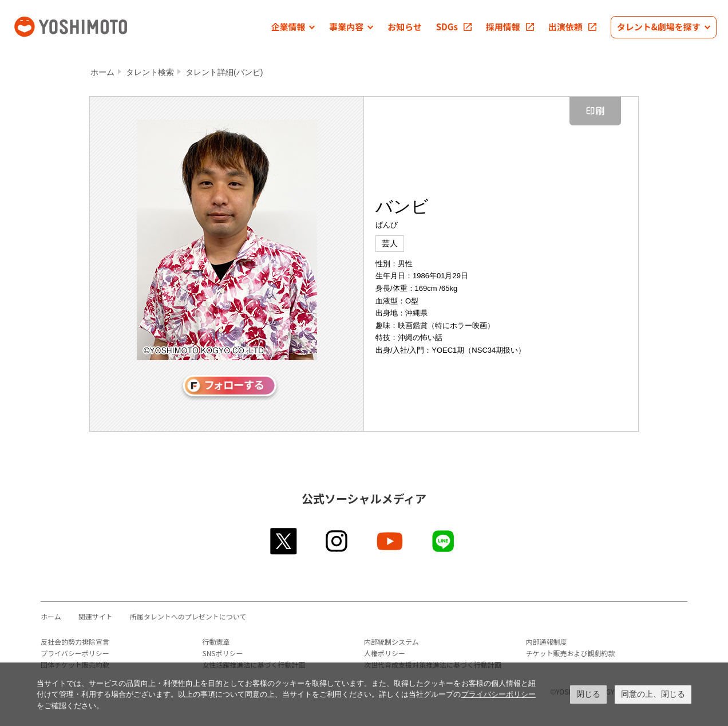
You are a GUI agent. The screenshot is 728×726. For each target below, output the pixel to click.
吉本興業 (88, 25)
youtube (391, 541)
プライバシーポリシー (75, 653)
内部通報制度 (547, 642)
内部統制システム (391, 642)
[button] (293, 27)
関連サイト (96, 616)
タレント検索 (150, 72)
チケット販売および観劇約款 (571, 653)
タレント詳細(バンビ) (224, 72)
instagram (337, 541)
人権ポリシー (385, 653)
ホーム (102, 72)
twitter (284, 541)
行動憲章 (216, 642)
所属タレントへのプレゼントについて (188, 616)
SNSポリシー (223, 653)
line (444, 541)
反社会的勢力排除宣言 (75, 642)
